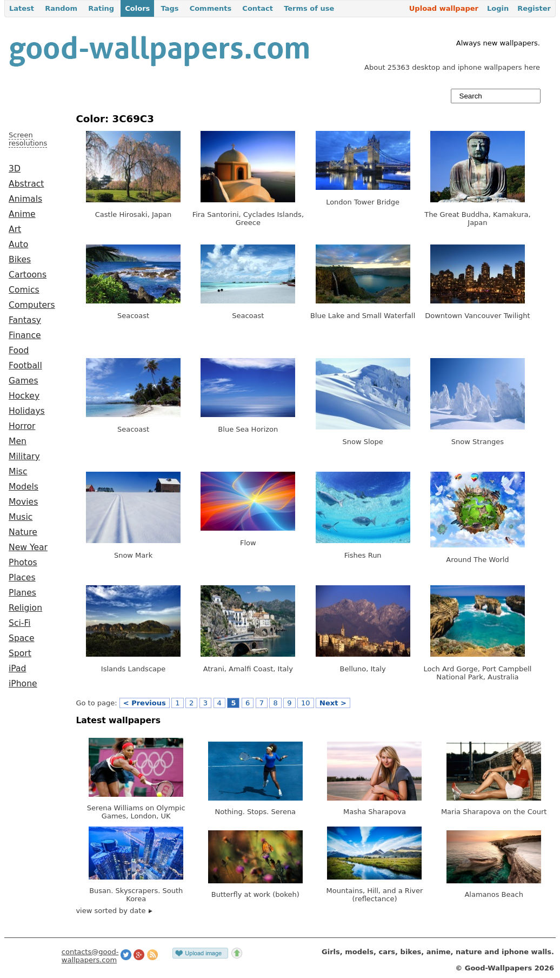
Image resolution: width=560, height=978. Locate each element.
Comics (24, 290)
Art (15, 229)
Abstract (26, 184)
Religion (25, 608)
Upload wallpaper (444, 8)
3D (15, 169)
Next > (333, 703)
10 (306, 703)
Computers (32, 305)
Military (24, 457)
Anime (22, 214)
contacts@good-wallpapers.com (90, 956)
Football (25, 366)
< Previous (145, 703)
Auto (18, 244)
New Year (28, 547)
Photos (23, 563)
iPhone (23, 684)
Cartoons (28, 275)
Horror (22, 426)
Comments (211, 8)
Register (534, 8)
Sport (20, 653)
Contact (258, 8)
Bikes (20, 260)
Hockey (24, 396)
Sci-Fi (20, 623)
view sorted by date (114, 911)
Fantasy (25, 320)
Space (22, 638)
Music (21, 517)
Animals (25, 199)
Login (498, 8)
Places (22, 578)
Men (18, 441)
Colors (137, 8)
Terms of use (309, 8)
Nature (23, 532)
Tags (169, 8)
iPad (18, 669)
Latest (22, 8)
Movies (23, 502)
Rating (101, 8)
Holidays (27, 411)
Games (24, 381)
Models (24, 487)
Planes (22, 593)
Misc (18, 472)
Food (19, 351)
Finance (25, 335)
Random (61, 8)
